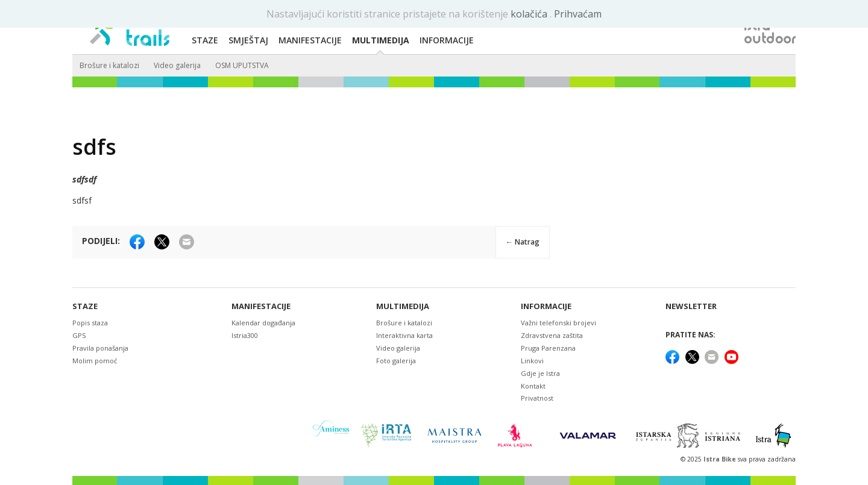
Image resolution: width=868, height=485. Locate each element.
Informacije (546, 306)
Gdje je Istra (540, 373)
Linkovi (532, 361)
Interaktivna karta (404, 335)
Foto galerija (396, 361)
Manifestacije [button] (310, 40)
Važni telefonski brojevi (558, 323)
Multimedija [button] (381, 40)
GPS (79, 335)
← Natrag (523, 242)
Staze (85, 306)
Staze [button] (205, 40)
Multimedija (403, 306)
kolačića (530, 14)
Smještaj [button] (248, 40)
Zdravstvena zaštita (552, 335)
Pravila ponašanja (100, 348)
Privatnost (537, 398)
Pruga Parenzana (548, 348)
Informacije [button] (447, 40)
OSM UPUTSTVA (242, 65)
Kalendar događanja (263, 323)
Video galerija (177, 65)
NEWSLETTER (691, 306)
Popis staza (90, 323)
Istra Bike (721, 459)
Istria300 (245, 335)
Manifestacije (261, 306)
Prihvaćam (578, 14)
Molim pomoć (95, 361)
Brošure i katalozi (109, 65)
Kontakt (533, 386)
